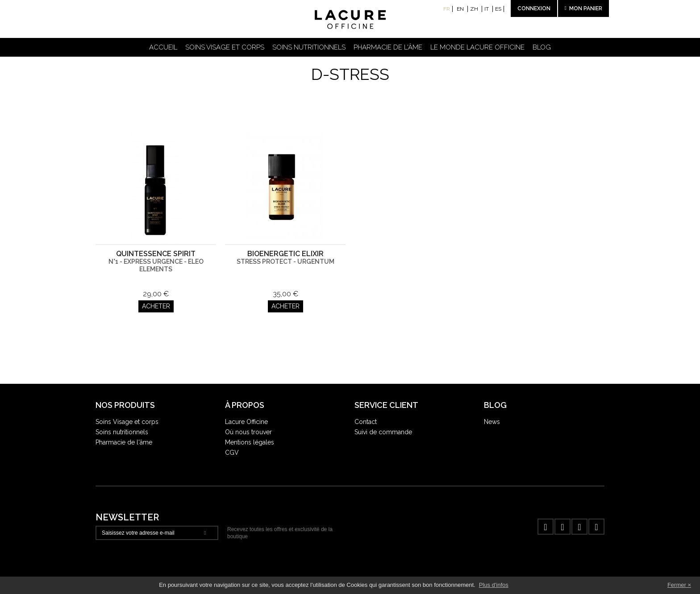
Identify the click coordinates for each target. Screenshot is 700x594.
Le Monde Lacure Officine (477, 47)
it (487, 9)
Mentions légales (250, 442)
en (461, 9)
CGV (232, 453)
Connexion (534, 8)
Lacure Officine (246, 422)
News (492, 422)
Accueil (163, 47)
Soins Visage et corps (127, 422)
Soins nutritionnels (309, 47)
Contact (366, 422)
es (498, 9)
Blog (542, 47)
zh (475, 9)
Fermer (677, 585)
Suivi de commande (383, 432)
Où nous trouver (248, 432)
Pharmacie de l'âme (388, 47)
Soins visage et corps (225, 47)
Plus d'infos (494, 585)
